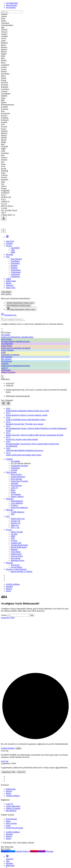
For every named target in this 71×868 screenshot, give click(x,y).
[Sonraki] (8, 403)
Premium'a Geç (9, 315)
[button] (2, 329)
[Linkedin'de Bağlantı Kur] (19, 851)
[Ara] (2, 318)
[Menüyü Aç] (3, 231)
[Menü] (4, 218)
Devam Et (21, 772)
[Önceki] (3, 403)
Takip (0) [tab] (10, 386)
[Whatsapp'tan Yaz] (49, 851)
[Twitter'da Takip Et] (12, 851)
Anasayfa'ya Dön (8, 618)
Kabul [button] (18, 748)
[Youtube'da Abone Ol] (34, 851)
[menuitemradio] (20, 303)
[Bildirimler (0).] (2, 377)
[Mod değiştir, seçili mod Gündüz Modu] (6, 292)
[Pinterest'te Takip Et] (26, 851)
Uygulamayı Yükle (9, 772)
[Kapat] (2, 331)
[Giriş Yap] (2, 375)
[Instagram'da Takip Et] (41, 851)
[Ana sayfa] (7, 237)
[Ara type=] (24, 320)
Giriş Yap (5, 761)
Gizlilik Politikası (8, 748)
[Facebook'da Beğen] (5, 851)
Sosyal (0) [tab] (10, 383)
